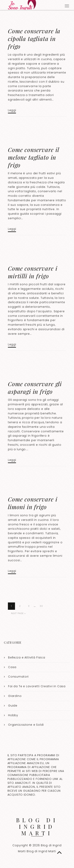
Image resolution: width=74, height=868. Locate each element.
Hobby (13, 715)
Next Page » (18, 613)
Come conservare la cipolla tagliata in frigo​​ (34, 39)
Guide (13, 706)
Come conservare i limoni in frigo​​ (33, 503)
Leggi (12, 110)
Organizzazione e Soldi (26, 725)
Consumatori (18, 677)
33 (41, 606)
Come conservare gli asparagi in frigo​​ (35, 388)
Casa (12, 667)
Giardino (15, 696)
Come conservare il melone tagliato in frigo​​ (33, 157)
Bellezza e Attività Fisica (27, 657)
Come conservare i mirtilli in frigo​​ (33, 272)
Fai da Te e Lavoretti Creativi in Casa (37, 686)
